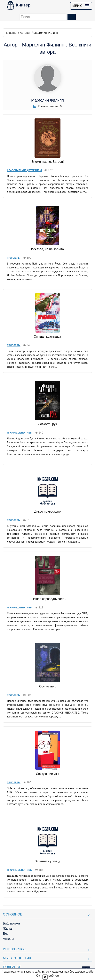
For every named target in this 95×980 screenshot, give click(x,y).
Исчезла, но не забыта (48, 249)
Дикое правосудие (48, 511)
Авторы (25, 33)
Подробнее (51, 976)
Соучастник (48, 686)
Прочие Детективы (20, 433)
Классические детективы (24, 170)
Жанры (8, 929)
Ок (38, 976)
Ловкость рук (48, 424)
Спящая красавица (47, 337)
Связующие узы (48, 774)
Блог (6, 934)
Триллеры (14, 258)
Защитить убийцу (47, 861)
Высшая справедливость (47, 599)
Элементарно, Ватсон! (47, 162)
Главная (12, 33)
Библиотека (11, 923)
